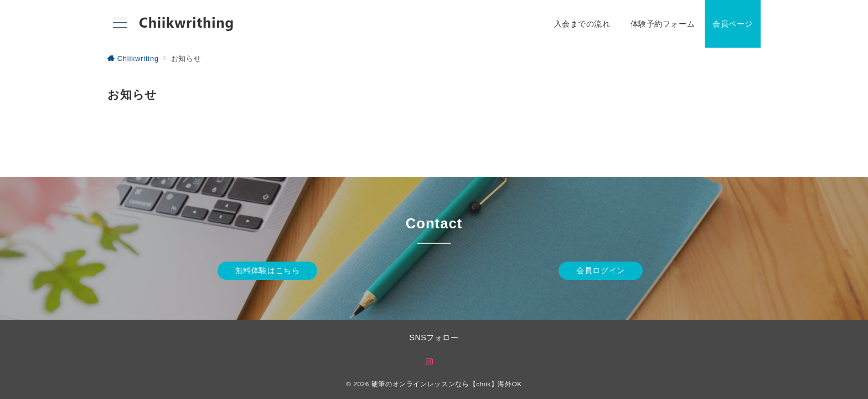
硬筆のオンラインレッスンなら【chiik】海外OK (447, 384)
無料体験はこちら (268, 270)
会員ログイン (600, 270)
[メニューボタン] (120, 24)
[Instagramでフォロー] (430, 362)
